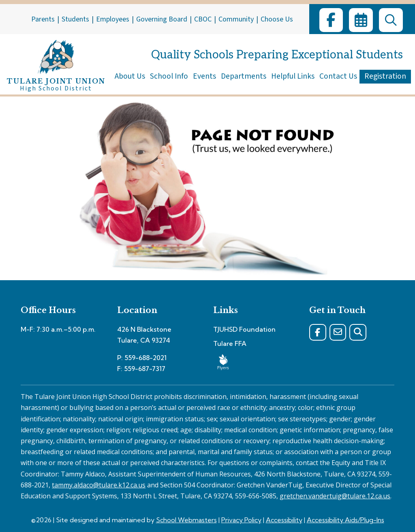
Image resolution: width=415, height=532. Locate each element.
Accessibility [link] (284, 520)
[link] (331, 20)
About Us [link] (130, 76)
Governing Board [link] (162, 19)
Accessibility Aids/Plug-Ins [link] (345, 520)
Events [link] (204, 76)
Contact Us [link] (338, 76)
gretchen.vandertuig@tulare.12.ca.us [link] (335, 496)
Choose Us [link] (277, 19)
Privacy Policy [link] (241, 520)
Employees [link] (113, 19)
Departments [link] (244, 76)
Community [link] (236, 19)
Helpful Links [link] (293, 76)
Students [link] (75, 19)
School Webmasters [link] (186, 520)
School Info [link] (169, 76)
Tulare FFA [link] (230, 343)
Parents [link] (43, 19)
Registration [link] (385, 76)
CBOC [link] (203, 19)
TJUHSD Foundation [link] (244, 329)
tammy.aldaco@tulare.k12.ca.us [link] (99, 485)
